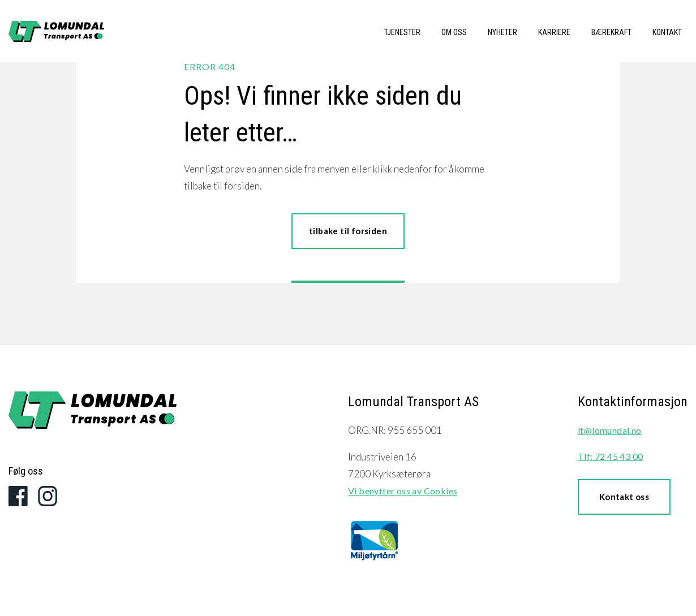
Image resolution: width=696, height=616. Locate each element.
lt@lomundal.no (610, 430)
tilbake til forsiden (348, 231)
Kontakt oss (624, 497)
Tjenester (402, 32)
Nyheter (502, 32)
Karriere (554, 32)
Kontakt (667, 32)
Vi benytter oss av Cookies (403, 491)
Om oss (454, 32)
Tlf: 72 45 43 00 (610, 456)
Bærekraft (611, 32)
